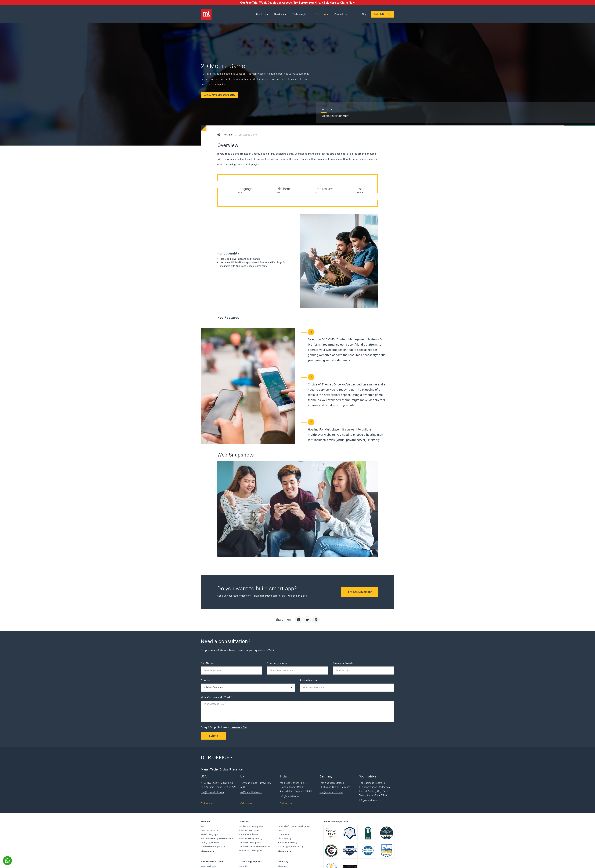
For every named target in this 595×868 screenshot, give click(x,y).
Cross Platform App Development (294, 826)
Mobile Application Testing (291, 846)
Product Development (250, 830)
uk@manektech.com (251, 792)
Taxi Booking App (209, 834)
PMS (203, 826)
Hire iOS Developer (359, 592)
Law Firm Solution (210, 830)
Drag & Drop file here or (224, 727)
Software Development (250, 842)
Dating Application (210, 842)
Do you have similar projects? (219, 95)
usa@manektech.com (212, 792)
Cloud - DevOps (285, 838)
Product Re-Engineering (251, 838)
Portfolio (321, 14)
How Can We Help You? (217, 697)
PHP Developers (209, 866)
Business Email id (345, 663)
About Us (261, 14)
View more (206, 851)
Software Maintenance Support (255, 846)
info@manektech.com (265, 596)
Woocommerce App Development (217, 838)
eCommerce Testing (287, 842)
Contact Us (340, 14)
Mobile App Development (251, 850)
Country (206, 680)
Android (243, 866)
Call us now (207, 803)
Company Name (278, 663)
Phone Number (310, 680)
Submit (214, 736)
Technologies (300, 14)
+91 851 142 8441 (298, 596)
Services (279, 14)
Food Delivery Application (213, 846)
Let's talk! (383, 14)
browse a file (239, 727)
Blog (364, 14)
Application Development (252, 826)
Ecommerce (283, 834)
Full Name (208, 663)
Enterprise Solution (249, 834)
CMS (280, 830)
